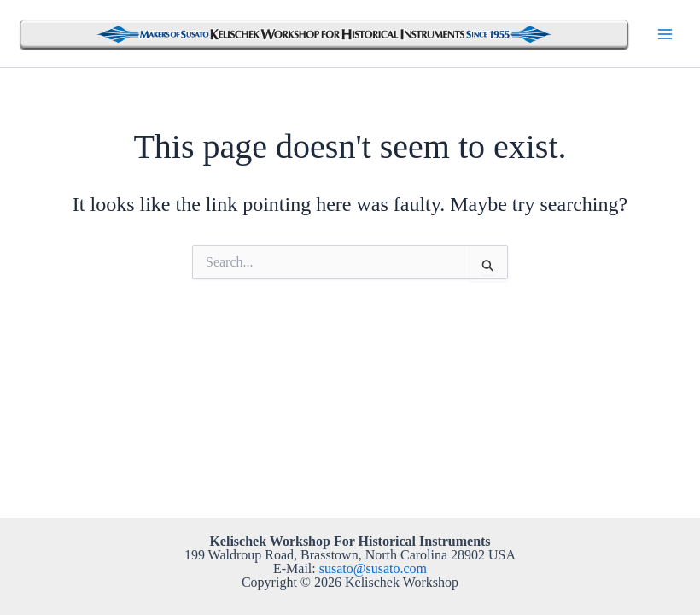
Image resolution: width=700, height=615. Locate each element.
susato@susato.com (373, 568)
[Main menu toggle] (665, 33)
